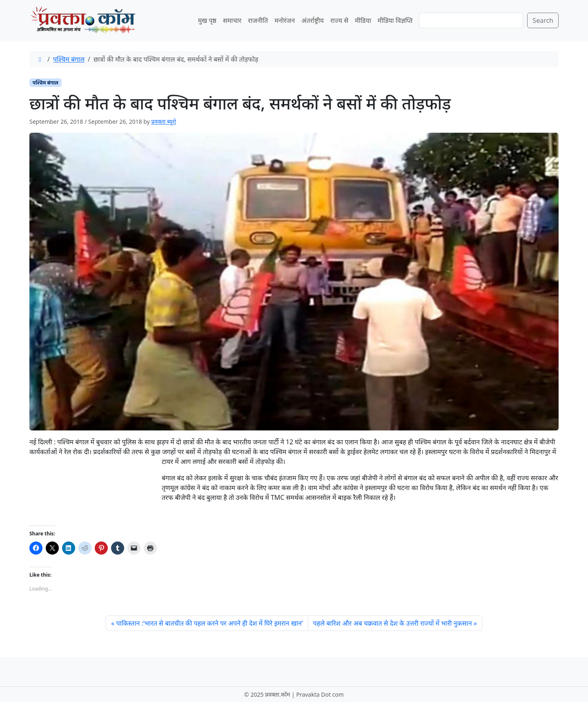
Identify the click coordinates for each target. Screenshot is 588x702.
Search (543, 20)
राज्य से (339, 20)
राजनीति (258, 20)
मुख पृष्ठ (207, 20)
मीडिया (363, 20)
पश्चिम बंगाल (69, 59)
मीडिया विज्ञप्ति (395, 20)
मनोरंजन (285, 20)
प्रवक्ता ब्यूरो (164, 121)
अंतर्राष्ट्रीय (313, 20)
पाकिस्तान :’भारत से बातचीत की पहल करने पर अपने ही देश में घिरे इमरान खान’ (209, 623)
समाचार (232, 20)
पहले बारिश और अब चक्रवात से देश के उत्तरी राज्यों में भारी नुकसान (393, 623)
